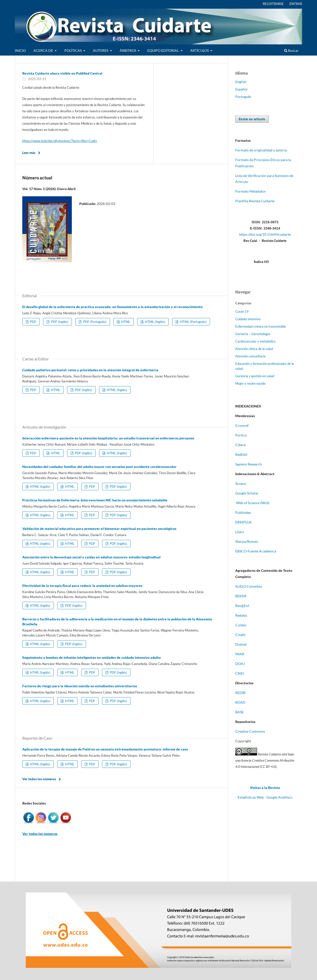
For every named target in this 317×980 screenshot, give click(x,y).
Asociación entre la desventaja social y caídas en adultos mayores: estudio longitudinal (91, 557)
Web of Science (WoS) (253, 503)
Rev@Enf (242, 606)
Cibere (240, 445)
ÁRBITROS (128, 50)
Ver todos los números (39, 779)
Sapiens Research (249, 464)
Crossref (242, 425)
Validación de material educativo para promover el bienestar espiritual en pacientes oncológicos (99, 529)
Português (243, 97)
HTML (125, 322)
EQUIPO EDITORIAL (163, 50)
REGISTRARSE (273, 4)
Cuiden (241, 625)
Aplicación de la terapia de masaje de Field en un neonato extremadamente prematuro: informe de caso (105, 749)
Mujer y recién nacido (250, 383)
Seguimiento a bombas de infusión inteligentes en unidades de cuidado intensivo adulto (92, 657)
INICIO (20, 50)
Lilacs (240, 532)
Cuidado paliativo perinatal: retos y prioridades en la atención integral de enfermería (90, 370)
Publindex (243, 512)
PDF (33, 322)
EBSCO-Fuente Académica (256, 551)
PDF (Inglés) (59, 322)
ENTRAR (296, 4)
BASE (239, 712)
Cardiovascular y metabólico (255, 341)
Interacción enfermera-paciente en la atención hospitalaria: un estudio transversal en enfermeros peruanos (108, 438)
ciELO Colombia (249, 586)
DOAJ (240, 664)
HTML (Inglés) (155, 322)
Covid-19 (242, 312)
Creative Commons (250, 731)
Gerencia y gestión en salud (255, 376)
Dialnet (241, 644)
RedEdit (241, 454)
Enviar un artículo (252, 119)
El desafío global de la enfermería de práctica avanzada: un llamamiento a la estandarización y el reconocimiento (112, 307)
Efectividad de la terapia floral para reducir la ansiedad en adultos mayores (82, 586)
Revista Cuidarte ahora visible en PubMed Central (62, 73)
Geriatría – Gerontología (253, 334)
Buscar (291, 50)
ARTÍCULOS (200, 50)
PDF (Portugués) (94, 322)
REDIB (240, 693)
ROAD (240, 702)
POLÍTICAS (73, 50)
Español (241, 89)
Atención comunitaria (250, 356)
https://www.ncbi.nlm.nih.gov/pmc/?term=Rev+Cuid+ (60, 141)
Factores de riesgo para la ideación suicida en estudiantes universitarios (80, 686)
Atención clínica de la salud (254, 349)
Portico (241, 435)
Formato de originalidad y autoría (261, 150)
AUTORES (101, 50)
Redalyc (241, 615)
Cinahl (240, 635)
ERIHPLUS (243, 522)
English (241, 82)
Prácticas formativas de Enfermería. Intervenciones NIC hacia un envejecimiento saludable (95, 500)
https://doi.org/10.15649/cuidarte (265, 234)
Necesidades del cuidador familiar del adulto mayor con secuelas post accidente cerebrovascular (99, 467)
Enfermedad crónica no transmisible (261, 326)
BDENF (241, 596)
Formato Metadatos (251, 191)
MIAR (240, 654)
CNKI (240, 673)
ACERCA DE (44, 50)
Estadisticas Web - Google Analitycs (265, 797)
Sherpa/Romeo (247, 541)
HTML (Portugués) (193, 322)
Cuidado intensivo (248, 319)
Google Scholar (247, 493)
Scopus (241, 483)
